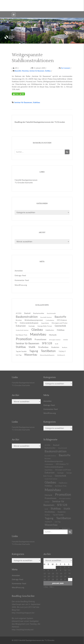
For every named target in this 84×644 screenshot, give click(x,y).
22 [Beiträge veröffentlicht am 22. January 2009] (57, 576)
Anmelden (19, 271)
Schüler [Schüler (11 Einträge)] (66, 340)
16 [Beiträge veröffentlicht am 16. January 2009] (61, 573)
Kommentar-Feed (22, 280)
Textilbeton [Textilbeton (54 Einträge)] (64, 518)
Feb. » (52, 587)
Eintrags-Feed (20, 275)
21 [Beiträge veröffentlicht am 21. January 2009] (53, 576)
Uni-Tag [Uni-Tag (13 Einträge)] (19, 355)
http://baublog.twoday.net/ (23, 629)
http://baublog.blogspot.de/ (23, 613)
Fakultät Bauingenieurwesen (26, 180)
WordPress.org (21, 285)
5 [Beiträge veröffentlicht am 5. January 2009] (44, 570)
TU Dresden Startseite (24, 182)
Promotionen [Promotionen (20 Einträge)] (40, 339)
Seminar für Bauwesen (37, 71)
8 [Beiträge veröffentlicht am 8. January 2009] (56, 570)
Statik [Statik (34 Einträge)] (67, 509)
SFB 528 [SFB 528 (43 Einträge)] (62, 505)
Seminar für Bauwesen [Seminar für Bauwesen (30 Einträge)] (27, 343)
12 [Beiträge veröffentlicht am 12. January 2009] (45, 573)
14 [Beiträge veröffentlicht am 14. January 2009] (53, 573)
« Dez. (46, 587)
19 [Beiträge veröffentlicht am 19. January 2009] (45, 576)
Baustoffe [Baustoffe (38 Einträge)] (65, 455)
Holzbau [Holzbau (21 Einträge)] (61, 330)
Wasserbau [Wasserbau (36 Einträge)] (31, 355)
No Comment (64, 68)
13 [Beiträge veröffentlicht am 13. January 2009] (49, 573)
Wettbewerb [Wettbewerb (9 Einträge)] (61, 355)
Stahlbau (48, 71)
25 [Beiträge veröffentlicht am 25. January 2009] (69, 576)
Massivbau (25, 71)
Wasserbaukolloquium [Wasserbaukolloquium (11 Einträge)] (47, 355)
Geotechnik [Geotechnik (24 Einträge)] (60, 476)
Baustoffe (18, 71)
